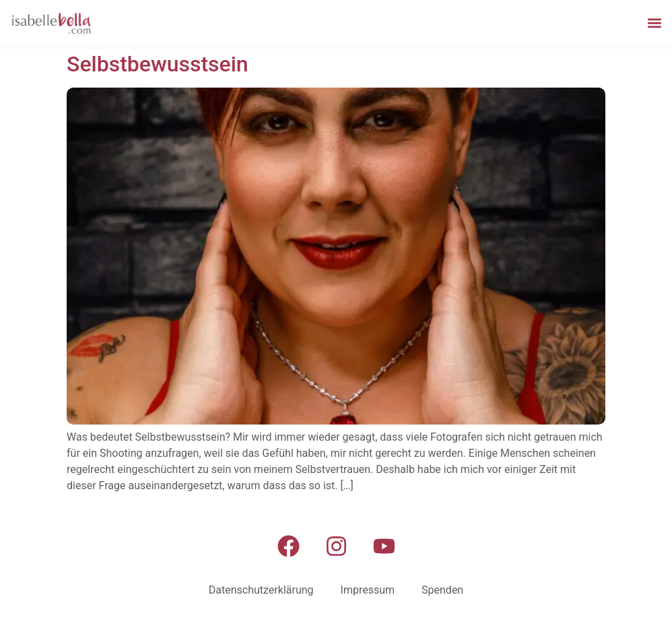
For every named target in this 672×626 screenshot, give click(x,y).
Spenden (442, 590)
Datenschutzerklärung (261, 590)
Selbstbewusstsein (158, 64)
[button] (654, 23)
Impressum (368, 590)
